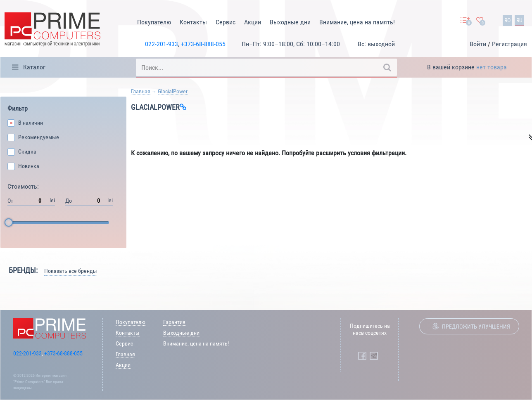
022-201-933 (161, 44)
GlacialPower (173, 91)
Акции (253, 22)
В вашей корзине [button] (467, 67)
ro (507, 20)
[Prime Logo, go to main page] (52, 31)
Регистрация (509, 44)
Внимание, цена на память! (357, 22)
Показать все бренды (71, 271)
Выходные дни (290, 22)
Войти (478, 44)
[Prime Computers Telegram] (374, 356)
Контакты (193, 22)
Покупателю (154, 22)
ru (519, 20)
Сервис (226, 22)
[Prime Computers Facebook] (362, 356)
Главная (141, 91)
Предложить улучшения (476, 327)
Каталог (34, 67)
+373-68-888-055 (203, 44)
